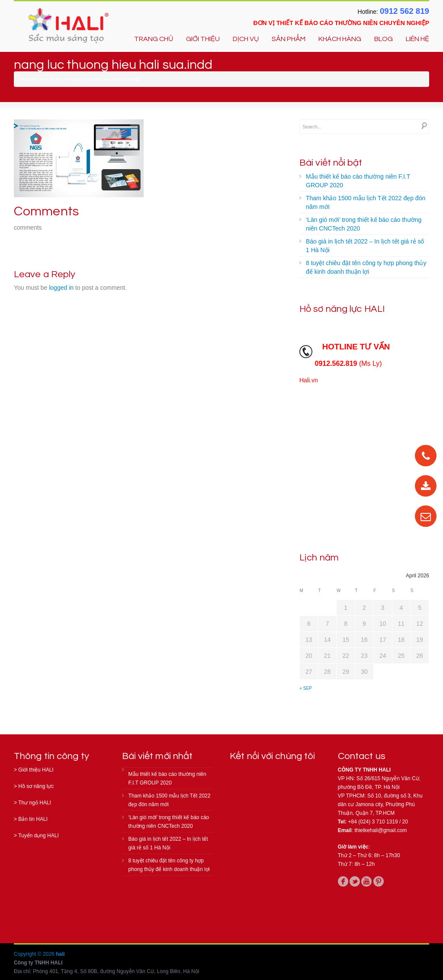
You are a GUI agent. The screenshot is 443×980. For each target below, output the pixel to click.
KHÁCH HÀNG (340, 39)
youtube (366, 881)
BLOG (384, 39)
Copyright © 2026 (35, 954)
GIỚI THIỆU (203, 39)
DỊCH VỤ (246, 39)
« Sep (306, 688)
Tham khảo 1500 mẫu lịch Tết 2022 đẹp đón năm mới (366, 202)
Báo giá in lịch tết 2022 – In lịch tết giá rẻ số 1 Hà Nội (365, 246)
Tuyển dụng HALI (39, 836)
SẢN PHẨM (289, 39)
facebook (343, 881)
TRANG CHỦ (154, 39)
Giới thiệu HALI (36, 770)
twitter (355, 881)
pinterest (379, 881)
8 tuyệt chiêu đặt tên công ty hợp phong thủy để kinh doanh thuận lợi (366, 267)
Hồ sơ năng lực (36, 786)
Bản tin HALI (33, 819)
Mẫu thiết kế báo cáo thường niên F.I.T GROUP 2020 (358, 181)
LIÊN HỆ (417, 39)
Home (56, 79)
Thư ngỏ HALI (35, 803)
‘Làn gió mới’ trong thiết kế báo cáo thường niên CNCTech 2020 (364, 224)
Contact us (362, 756)
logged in (61, 288)
